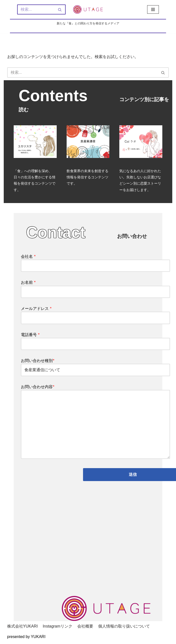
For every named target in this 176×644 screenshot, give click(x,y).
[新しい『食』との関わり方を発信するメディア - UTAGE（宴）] (88, 9)
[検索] (36, 9)
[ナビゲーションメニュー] (153, 9)
